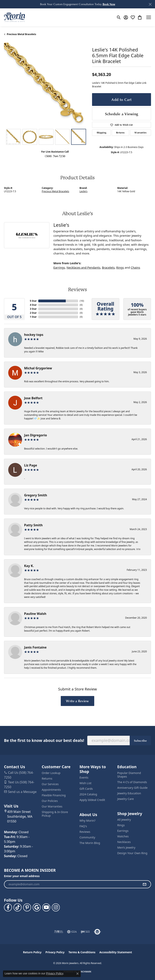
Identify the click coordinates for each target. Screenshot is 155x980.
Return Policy (32, 952)
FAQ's (83, 826)
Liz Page (31, 465)
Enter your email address (22, 876)
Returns (120, 133)
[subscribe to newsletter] (144, 884)
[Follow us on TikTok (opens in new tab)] (18, 907)
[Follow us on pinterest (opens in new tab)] (27, 907)
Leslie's (83, 191)
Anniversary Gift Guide (132, 788)
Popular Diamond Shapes (129, 775)
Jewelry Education (129, 793)
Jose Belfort (33, 398)
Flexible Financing (54, 795)
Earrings (59, 267)
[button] (109, 4)
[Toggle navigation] (149, 17)
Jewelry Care (126, 799)
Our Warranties (52, 806)
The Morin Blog (90, 843)
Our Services (50, 784)
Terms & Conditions (82, 952)
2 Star (33, 313)
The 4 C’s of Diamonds (132, 782)
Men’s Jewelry (126, 847)
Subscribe (140, 740)
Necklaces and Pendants (83, 267)
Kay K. (29, 566)
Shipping (102, 133)
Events (84, 777)
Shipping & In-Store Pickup (55, 814)
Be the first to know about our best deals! (44, 740)
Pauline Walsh (35, 614)
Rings (120, 267)
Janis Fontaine (35, 647)
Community (87, 837)
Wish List (85, 783)
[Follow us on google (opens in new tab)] (37, 907)
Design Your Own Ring (132, 853)
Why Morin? (87, 821)
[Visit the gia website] (72, 932)
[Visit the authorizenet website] (97, 932)
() (81, 301)
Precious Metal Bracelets (21, 34)
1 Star (33, 317)
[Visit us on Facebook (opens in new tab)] (8, 907)
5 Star (33, 301)
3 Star (33, 309)
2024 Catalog (88, 794)
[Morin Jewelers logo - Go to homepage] (14, 17)
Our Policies (50, 801)
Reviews (85, 832)
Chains (135, 267)
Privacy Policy (55, 952)
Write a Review (77, 701)
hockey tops (34, 335)
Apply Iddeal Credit (92, 800)
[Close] (150, 4)
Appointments (51, 790)
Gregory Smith (36, 495)
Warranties (140, 133)
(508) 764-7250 (55, 156)
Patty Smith (33, 525)
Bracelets (108, 267)
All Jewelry (124, 820)
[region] (46, 85)
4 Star (33, 305)
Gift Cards (86, 789)
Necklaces (124, 842)
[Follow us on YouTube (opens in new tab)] (46, 907)
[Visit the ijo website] (85, 932)
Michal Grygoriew (38, 368)
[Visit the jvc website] (59, 932)
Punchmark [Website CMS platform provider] (85, 972)
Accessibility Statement (116, 952)
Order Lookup (51, 773)
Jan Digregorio (35, 435)
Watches (123, 836)
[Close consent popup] (77, 974)
